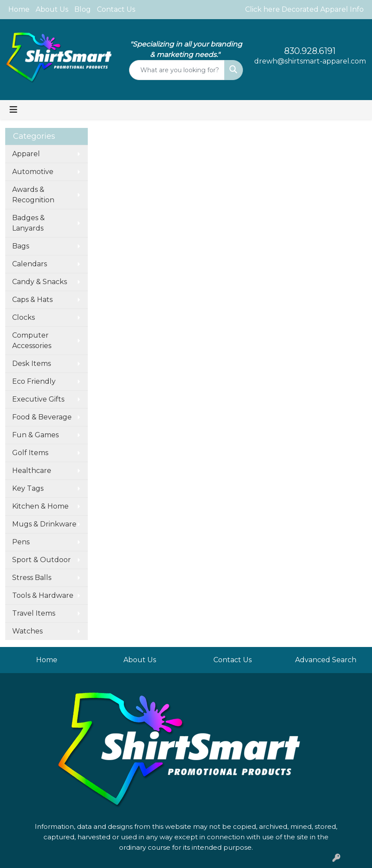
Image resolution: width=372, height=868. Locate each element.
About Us (52, 9)
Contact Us (116, 9)
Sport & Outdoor (42, 560)
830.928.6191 (310, 51)
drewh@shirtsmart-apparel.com (310, 61)
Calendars (30, 264)
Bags (21, 246)
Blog (83, 9)
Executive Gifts (38, 399)
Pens (21, 542)
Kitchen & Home (40, 506)
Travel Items (34, 613)
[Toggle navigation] (13, 110)
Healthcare (32, 471)
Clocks (23, 317)
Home (19, 9)
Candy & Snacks (40, 282)
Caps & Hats (32, 300)
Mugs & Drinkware (44, 524)
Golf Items (30, 453)
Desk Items (32, 364)
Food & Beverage (42, 417)
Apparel (26, 154)
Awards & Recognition (33, 195)
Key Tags (28, 488)
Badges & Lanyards (28, 223)
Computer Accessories (32, 340)
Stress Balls (32, 578)
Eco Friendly (34, 381)
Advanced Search (326, 660)
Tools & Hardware (43, 595)
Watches (27, 631)
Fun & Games (35, 435)
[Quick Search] (177, 70)
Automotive (33, 172)
